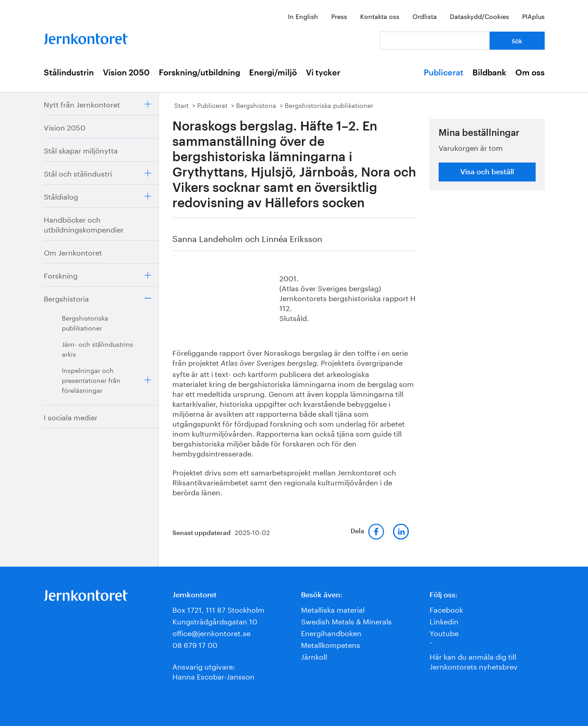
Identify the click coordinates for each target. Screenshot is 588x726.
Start (181, 105)
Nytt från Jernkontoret (82, 104)
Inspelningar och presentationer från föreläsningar (91, 380)
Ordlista (425, 16)
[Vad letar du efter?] (435, 41)
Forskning (61, 275)
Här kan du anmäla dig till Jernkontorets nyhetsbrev (474, 661)
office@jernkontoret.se (211, 632)
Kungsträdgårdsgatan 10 (215, 621)
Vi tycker (323, 73)
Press (339, 16)
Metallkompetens (331, 644)
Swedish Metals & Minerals (346, 621)
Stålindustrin (69, 73)
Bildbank (489, 73)
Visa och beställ (487, 172)
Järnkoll (314, 656)
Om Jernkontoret (73, 252)
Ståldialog (61, 196)
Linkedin (444, 621)
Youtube (444, 632)
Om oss (530, 73)
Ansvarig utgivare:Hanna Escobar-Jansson (213, 671)
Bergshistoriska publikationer (85, 322)
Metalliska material (333, 609)
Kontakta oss (380, 16)
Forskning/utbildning (199, 73)
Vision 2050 (126, 73)
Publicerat (444, 73)
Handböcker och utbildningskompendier (84, 224)
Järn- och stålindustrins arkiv (97, 349)
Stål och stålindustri (78, 173)
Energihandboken (331, 632)
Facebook (446, 609)
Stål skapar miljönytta (81, 150)
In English (303, 16)
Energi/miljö (273, 73)
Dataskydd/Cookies (479, 16)
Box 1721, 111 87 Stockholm (218, 609)
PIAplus (533, 16)
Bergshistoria (66, 298)
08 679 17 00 (195, 644)
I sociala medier (71, 417)
